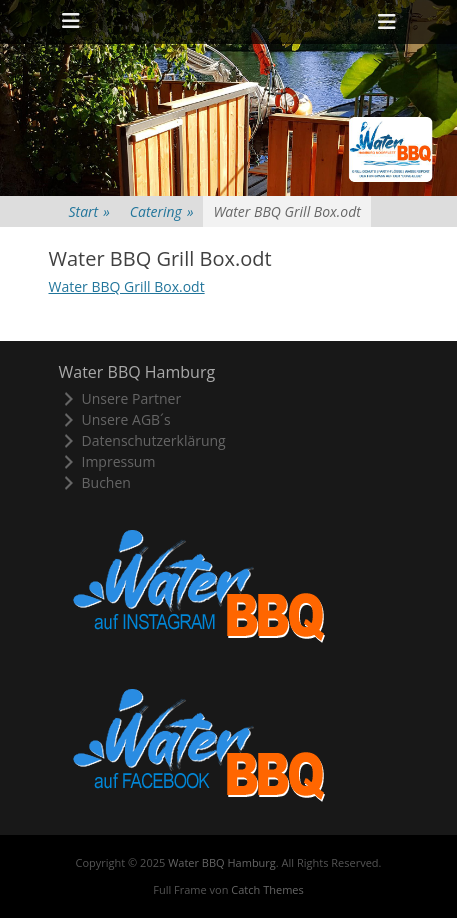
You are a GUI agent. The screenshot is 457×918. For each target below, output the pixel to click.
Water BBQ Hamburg (222, 862)
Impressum (107, 461)
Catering (162, 211)
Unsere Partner (120, 398)
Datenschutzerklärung (142, 440)
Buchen (95, 482)
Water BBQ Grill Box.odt (127, 286)
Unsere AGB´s (115, 419)
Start (89, 211)
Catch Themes (267, 889)
